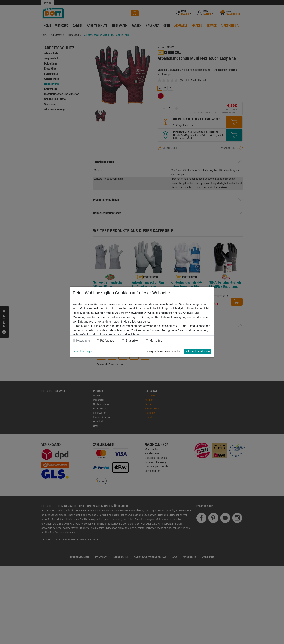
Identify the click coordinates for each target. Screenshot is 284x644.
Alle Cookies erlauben (198, 352)
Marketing (156, 341)
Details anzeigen (83, 352)
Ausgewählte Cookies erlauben (164, 352)
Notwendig (83, 341)
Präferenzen (108, 341)
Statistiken (132, 341)
